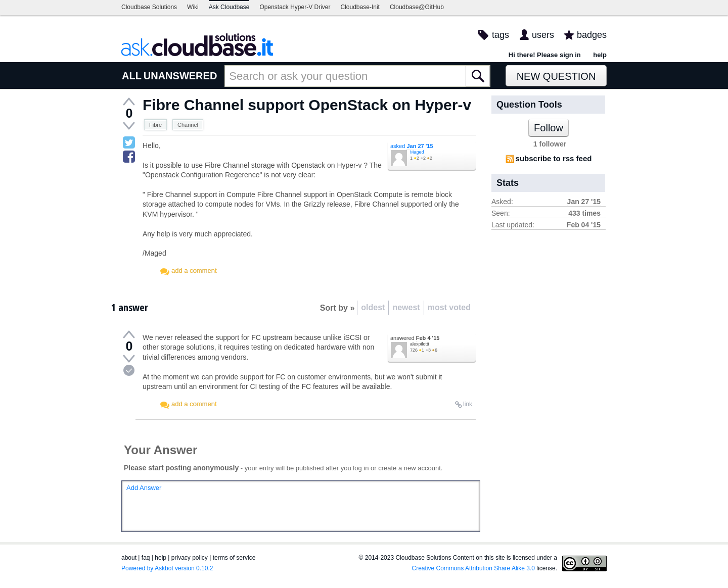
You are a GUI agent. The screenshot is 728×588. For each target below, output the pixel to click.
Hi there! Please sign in (545, 55)
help (600, 55)
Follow (549, 128)
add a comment (194, 271)
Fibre (155, 125)
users (543, 35)
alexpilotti (420, 344)
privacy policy (190, 558)
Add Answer (144, 488)
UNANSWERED (180, 76)
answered (415, 338)
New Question (556, 76)
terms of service (234, 558)
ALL (132, 76)
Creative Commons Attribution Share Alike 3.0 (473, 568)
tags (500, 35)
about (129, 558)
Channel (188, 125)
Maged (417, 152)
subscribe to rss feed (554, 158)
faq (146, 558)
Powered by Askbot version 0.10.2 (167, 568)
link (468, 404)
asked (412, 146)
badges (592, 35)
